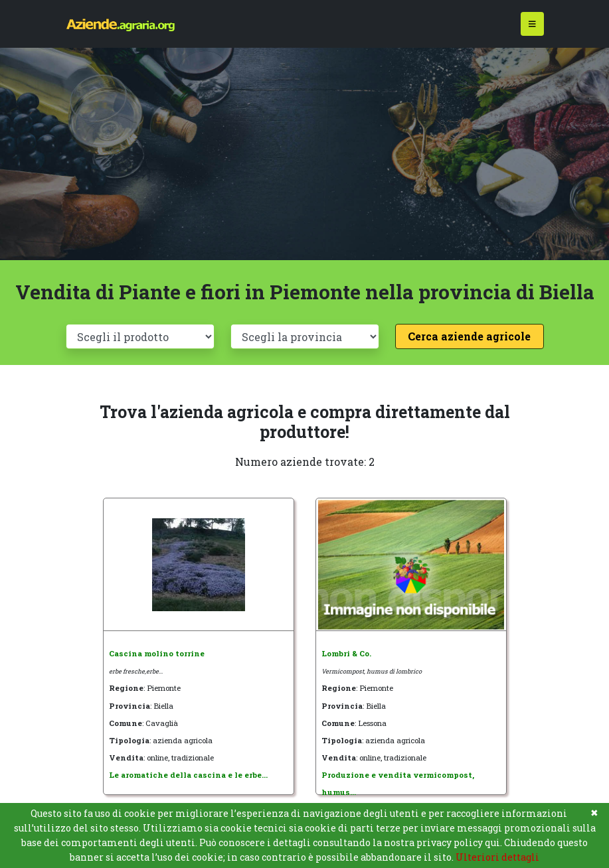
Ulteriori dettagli (497, 857)
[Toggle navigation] (532, 24)
